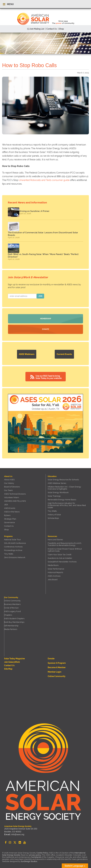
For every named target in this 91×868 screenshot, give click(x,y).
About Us (8, 476)
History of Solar (54, 515)
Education (52, 476)
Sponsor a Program (57, 663)
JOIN (40, 296)
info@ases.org (18, 834)
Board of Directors (12, 487)
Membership (46, 319)
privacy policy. (35, 855)
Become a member (57, 667)
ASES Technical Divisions (15, 494)
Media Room (53, 565)
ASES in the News (12, 512)
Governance (9, 522)
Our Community (11, 597)
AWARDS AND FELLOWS (15, 501)
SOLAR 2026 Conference (15, 543)
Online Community (12, 601)
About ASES (9, 480)
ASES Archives (54, 576)
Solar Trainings (54, 496)
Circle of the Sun (11, 608)
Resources (52, 536)
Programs (8, 536)
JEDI (6, 505)
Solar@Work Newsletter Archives (62, 562)
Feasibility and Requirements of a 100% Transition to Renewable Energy (64, 544)
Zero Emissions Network (15, 557)
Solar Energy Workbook (58, 492)
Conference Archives (13, 547)
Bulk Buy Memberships (14, 622)
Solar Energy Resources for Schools (63, 480)
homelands (36, 857)
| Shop (61, 29)
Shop (6, 530)
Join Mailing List (36, 29)
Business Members (12, 604)
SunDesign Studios (29, 861)
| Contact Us (51, 29)
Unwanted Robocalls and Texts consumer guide (44, 180)
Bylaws (7, 515)
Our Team (8, 490)
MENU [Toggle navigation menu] (8, 4)
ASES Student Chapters (14, 619)
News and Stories (55, 540)
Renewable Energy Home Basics (62, 500)
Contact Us (9, 526)
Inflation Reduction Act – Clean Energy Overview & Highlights (64, 488)
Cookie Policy (42, 853)
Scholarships (53, 518)
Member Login (54, 672)
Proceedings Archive (13, 550)
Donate (46, 329)
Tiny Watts (52, 511)
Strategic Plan (10, 519)
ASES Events (10, 508)
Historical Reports (55, 572)
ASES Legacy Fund (12, 611)
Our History (9, 483)
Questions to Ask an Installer (60, 558)
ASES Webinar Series (57, 483)
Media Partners (11, 629)
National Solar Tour (12, 540)
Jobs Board (53, 580)
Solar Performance (56, 569)
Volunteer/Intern (12, 497)
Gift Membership (11, 626)
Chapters (8, 615)
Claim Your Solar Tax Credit (59, 555)
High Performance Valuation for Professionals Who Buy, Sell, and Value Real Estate (67, 505)
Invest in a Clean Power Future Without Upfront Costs (65, 550)
